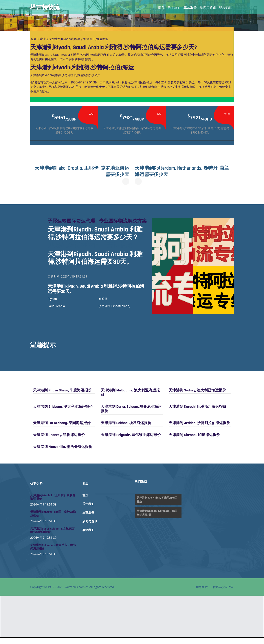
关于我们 (174, 7)
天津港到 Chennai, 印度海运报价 (194, 441)
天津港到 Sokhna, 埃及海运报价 (126, 429)
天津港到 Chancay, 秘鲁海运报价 (59, 441)
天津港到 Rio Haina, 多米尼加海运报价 (157, 506)
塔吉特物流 (45, 7)
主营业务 (190, 7)
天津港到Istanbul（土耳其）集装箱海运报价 (53, 503)
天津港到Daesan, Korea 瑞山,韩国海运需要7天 (157, 519)
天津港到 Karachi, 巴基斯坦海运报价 (198, 413)
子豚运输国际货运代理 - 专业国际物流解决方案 (96, 224)
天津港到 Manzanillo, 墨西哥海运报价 (63, 453)
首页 (161, 7)
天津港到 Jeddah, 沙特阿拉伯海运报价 (199, 429)
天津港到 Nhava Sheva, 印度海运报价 (62, 396)
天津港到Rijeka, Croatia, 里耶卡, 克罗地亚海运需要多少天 (81, 171)
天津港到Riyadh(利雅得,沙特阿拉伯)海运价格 (79, 39)
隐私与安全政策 (223, 593)
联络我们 (226, 7)
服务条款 (202, 593)
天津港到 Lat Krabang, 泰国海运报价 (62, 429)
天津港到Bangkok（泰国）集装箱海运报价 (53, 520)
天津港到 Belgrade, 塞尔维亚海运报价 (131, 441)
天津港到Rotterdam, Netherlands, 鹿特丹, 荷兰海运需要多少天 (183, 171)
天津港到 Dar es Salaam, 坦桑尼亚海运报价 (131, 415)
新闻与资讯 (208, 7)
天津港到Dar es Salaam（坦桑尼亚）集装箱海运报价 (54, 537)
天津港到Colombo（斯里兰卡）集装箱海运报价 (53, 553)
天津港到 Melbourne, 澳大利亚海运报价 (130, 399)
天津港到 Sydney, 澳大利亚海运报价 (197, 396)
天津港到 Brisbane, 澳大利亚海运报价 (63, 413)
